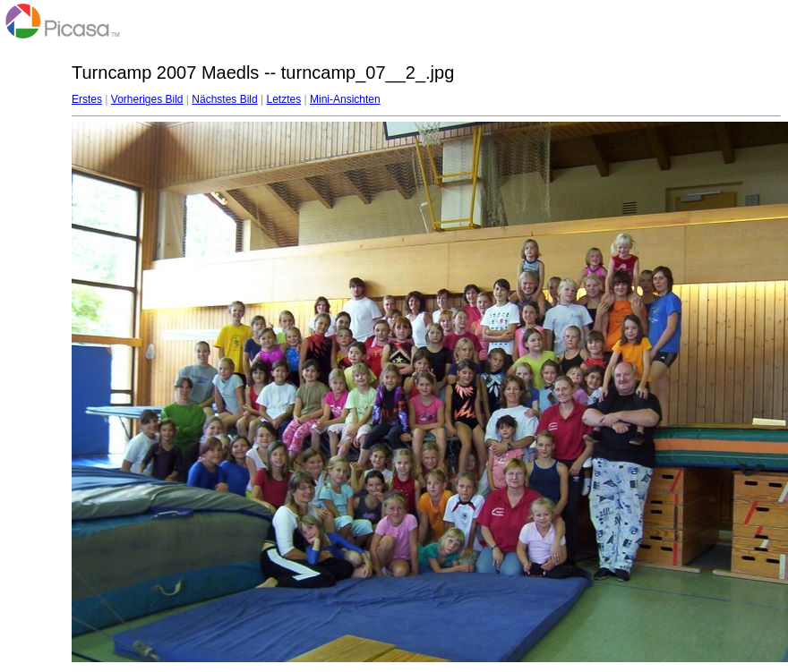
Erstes (87, 99)
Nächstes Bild (224, 99)
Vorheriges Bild (147, 99)
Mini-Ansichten (345, 99)
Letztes (284, 99)
